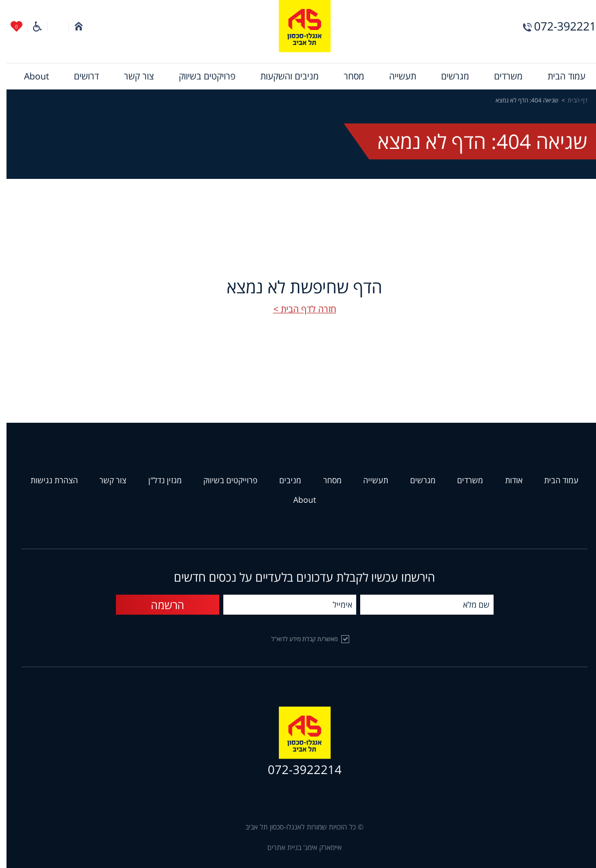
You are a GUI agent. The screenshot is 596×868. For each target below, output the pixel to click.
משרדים (502, 76)
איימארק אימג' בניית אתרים (298, 848)
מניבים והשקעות (283, 76)
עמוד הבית (560, 76)
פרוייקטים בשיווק (224, 480)
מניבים (284, 480)
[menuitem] (560, 76)
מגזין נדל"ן (159, 480)
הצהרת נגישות (48, 480)
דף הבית (571, 100)
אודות (507, 480)
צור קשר (132, 76)
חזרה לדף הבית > (298, 309)
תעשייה (396, 76)
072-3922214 (562, 26)
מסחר (347, 76)
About (30, 76)
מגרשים (449, 76)
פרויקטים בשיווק (201, 76)
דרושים (80, 76)
